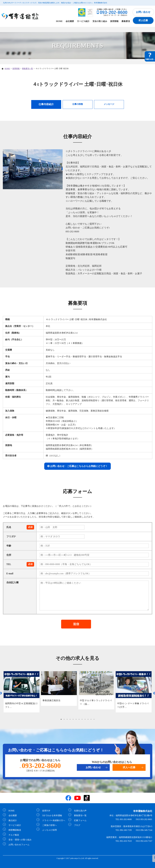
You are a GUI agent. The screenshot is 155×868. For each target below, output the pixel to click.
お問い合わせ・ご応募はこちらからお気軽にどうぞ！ (79, 466)
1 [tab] (61, 719)
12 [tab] (94, 719)
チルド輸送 (13, 835)
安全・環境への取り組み (19, 840)
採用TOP (45, 811)
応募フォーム (79, 820)
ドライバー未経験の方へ (52, 820)
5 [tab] (73, 719)
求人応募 (143, 20)
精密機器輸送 (14, 830)
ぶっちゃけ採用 (48, 830)
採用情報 (114, 21)
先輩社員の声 (79, 811)
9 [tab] (85, 719)
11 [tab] (91, 719)
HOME (59, 21)
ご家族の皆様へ (48, 825)
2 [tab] (64, 719)
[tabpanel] (22, 692)
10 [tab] (88, 719)
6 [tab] (76, 719)
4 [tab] (70, 719)
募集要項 (126, 21)
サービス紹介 (83, 21)
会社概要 (70, 21)
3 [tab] (67, 719)
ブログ (76, 825)
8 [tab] (82, 719)
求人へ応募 (129, 768)
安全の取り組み (100, 21)
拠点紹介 (12, 820)
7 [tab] (79, 719)
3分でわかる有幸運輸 (51, 816)
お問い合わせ (143, 12)
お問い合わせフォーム (18, 845)
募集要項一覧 (28, 69)
